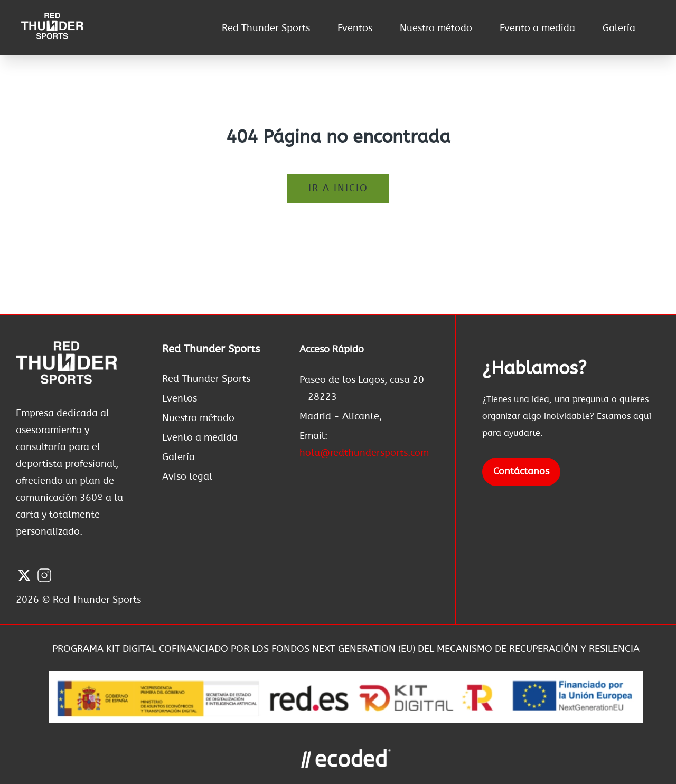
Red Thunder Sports (266, 29)
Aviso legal (187, 477)
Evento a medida (537, 29)
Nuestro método (436, 29)
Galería (619, 29)
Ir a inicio (338, 189)
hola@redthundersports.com (364, 453)
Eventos (355, 29)
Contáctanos (521, 472)
